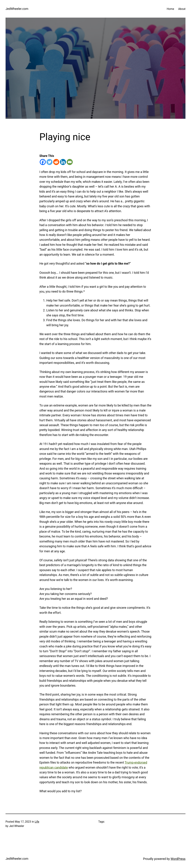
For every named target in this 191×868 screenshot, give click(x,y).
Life (37, 822)
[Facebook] (43, 162)
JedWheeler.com (17, 9)
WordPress (178, 859)
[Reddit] (56, 162)
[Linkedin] (63, 162)
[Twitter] (49, 162)
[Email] (70, 162)
